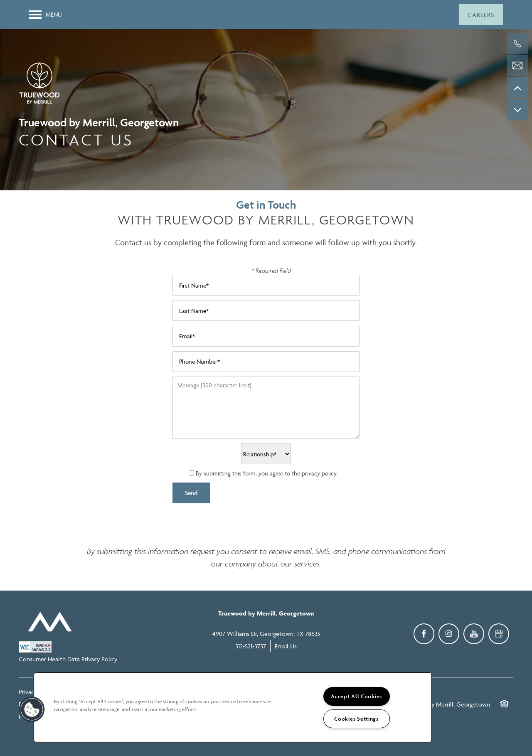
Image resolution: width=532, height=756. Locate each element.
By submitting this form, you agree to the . (267, 473)
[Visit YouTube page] (474, 634)
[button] (481, 15)
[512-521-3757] (517, 44)
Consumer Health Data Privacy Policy (68, 659)
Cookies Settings (356, 719)
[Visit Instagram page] (449, 634)
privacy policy (319, 473)
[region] (233, 707)
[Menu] (46, 15)
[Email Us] (517, 66)
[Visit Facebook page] (424, 634)
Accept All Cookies (356, 696)
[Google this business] (499, 634)
